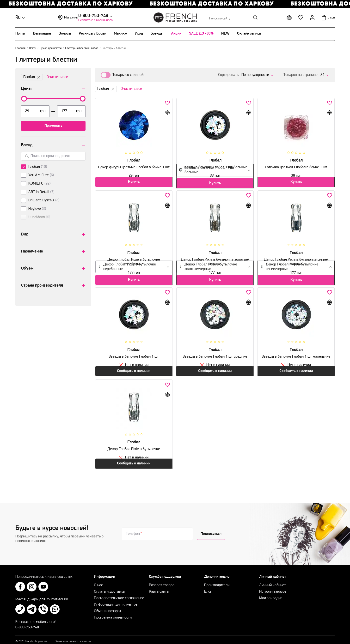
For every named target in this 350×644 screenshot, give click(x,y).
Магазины (103, 18)
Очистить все (57, 77)
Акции (176, 34)
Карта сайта (159, 587)
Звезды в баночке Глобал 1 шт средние (215, 355)
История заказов (273, 587)
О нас (98, 580)
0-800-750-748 (55, 16)
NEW (225, 34)
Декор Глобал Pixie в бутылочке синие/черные (296, 262)
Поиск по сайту (234, 18)
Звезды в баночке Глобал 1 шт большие (215, 166)
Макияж (120, 34)
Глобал (32, 77)
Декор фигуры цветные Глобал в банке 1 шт (134, 168)
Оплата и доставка (109, 587)
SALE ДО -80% (201, 34)
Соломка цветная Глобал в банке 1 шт (296, 166)
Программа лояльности (113, 613)
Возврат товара (162, 580)
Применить (53, 126)
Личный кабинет (273, 580)
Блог (208, 587)
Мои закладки (271, 593)
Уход (139, 34)
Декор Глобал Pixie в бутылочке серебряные (134, 262)
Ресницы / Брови (92, 34)
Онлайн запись (249, 34)
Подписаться (211, 529)
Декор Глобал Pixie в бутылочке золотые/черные (215, 262)
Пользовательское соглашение (119, 593)
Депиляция (42, 34)
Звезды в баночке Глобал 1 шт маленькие (296, 355)
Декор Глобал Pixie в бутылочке (134, 445)
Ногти (20, 34)
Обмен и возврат (108, 606)
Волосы (65, 34)
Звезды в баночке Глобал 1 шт (134, 355)
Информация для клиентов (116, 600)
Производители (217, 580)
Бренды (157, 34)
